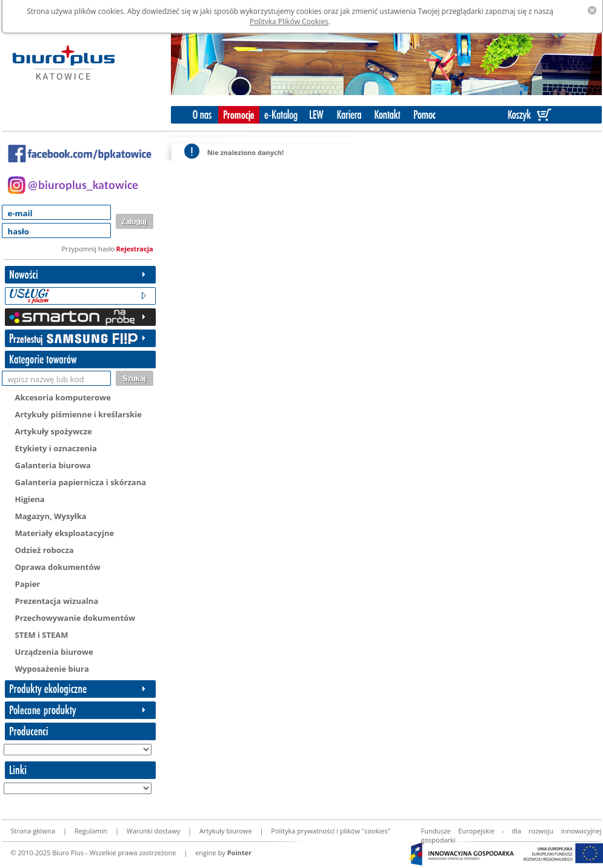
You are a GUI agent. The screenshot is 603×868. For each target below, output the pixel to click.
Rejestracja (135, 249)
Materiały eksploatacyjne (65, 533)
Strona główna (33, 831)
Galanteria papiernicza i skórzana (81, 482)
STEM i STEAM (42, 635)
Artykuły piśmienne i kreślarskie (78, 414)
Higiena (30, 499)
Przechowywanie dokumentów (75, 618)
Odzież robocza (45, 550)
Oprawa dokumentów (58, 567)
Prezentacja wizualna (57, 601)
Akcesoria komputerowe (63, 397)
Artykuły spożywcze (54, 431)
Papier (28, 584)
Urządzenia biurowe (54, 652)
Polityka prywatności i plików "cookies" (331, 831)
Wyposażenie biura (52, 669)
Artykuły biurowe (226, 831)
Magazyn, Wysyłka (51, 516)
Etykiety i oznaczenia (56, 448)
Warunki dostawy (153, 831)
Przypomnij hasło (88, 249)
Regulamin (91, 831)
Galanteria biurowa (53, 465)
